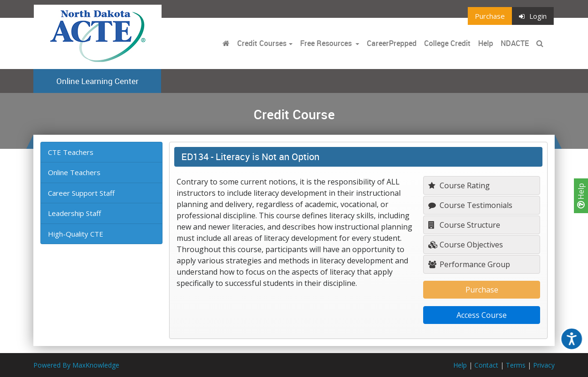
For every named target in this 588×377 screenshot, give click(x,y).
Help (581, 196)
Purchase (490, 16)
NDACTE (515, 43)
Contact (486, 365)
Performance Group (469, 264)
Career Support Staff (81, 193)
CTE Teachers (71, 152)
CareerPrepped (392, 43)
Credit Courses (262, 43)
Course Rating (459, 185)
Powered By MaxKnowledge (76, 365)
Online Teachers (74, 172)
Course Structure (464, 225)
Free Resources (326, 43)
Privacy (544, 365)
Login (533, 16)
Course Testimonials (470, 205)
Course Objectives (466, 245)
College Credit (447, 43)
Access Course (482, 315)
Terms (516, 365)
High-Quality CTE (76, 234)
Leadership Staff (74, 213)
